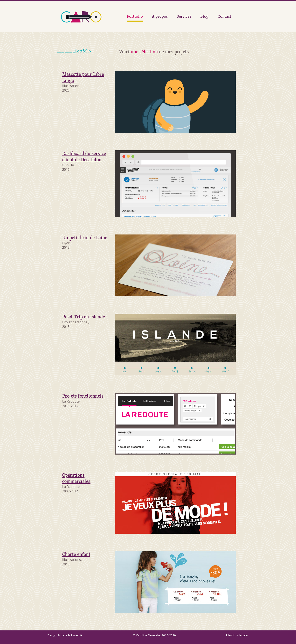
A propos (160, 16)
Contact (224, 16)
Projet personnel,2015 (84, 322)
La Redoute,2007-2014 (77, 483)
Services (184, 16)
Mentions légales (237, 635)
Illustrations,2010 (76, 559)
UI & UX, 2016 (84, 162)
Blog (204, 16)
